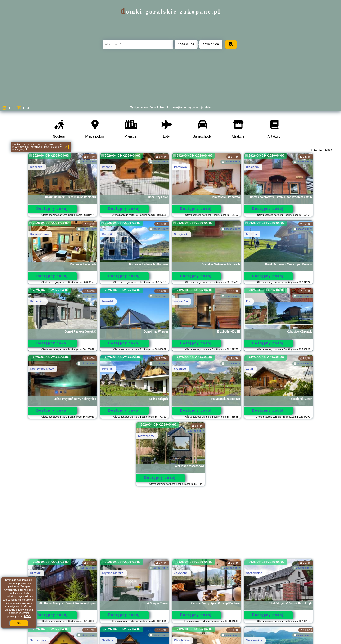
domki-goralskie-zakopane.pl (170, 11)
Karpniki (108, 234)
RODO (27, 616)
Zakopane (181, 573)
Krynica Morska (113, 573)
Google (25, 587)
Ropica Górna (39, 234)
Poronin (107, 369)
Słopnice (180, 369)
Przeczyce (37, 301)
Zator (250, 369)
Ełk (248, 301)
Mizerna (251, 234)
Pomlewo (180, 167)
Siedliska (36, 167)
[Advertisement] (170, 525)
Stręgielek (181, 234)
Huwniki (108, 301)
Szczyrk (35, 573)
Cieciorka (252, 167)
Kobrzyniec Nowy (42, 369)
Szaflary (108, 640)
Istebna (107, 167)
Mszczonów (146, 436)
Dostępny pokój (52, 209)
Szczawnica (254, 573)
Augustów (181, 301)
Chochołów (182, 640)
